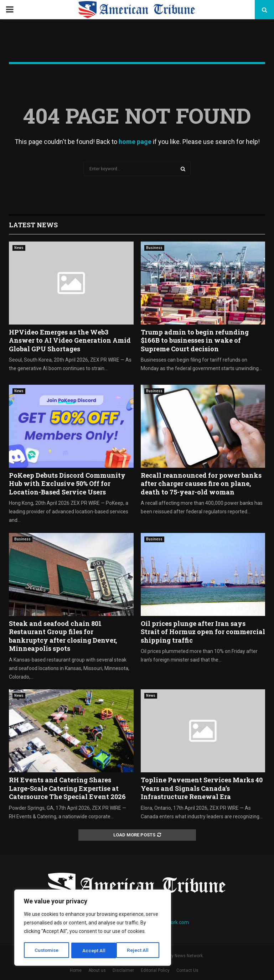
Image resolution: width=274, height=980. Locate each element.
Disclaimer (123, 970)
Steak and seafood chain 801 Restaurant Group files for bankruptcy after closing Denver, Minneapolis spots (63, 636)
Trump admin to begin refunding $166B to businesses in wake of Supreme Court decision (195, 340)
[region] (93, 928)
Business (154, 248)
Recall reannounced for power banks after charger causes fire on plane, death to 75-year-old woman (201, 484)
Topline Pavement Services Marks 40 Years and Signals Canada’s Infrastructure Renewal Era (202, 788)
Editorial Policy (155, 970)
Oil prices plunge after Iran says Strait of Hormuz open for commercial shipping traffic (203, 632)
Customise (47, 950)
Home (76, 970)
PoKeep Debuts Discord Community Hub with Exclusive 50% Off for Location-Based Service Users (67, 484)
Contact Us (187, 970)
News (19, 248)
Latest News (33, 225)
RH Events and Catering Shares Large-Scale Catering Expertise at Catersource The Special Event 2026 (67, 788)
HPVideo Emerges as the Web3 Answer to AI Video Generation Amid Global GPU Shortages (70, 340)
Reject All (94, 950)
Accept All (139, 950)
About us (97, 970)
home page (135, 142)
